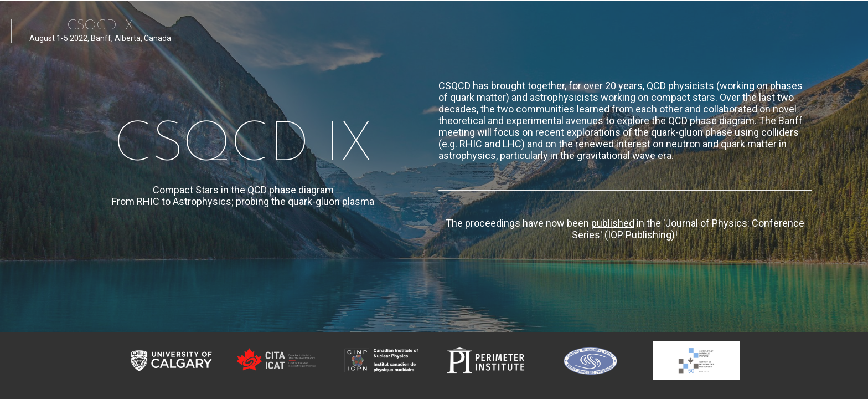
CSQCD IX (100, 25)
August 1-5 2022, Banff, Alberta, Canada (100, 42)
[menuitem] (463, 28)
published (613, 223)
